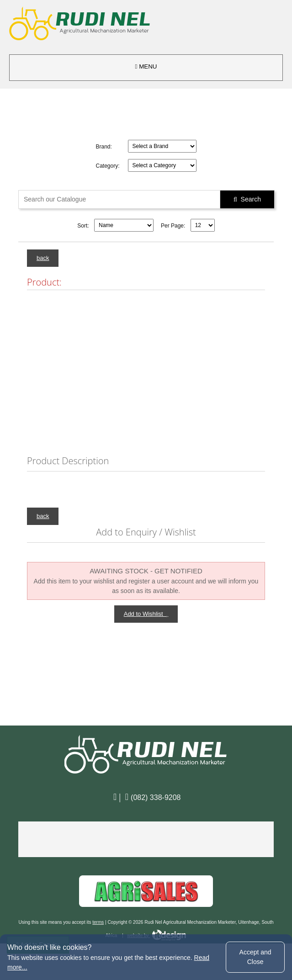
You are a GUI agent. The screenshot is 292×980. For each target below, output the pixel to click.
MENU (146, 66)
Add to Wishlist (146, 614)
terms (98, 922)
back (43, 258)
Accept (255, 957)
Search (247, 199)
